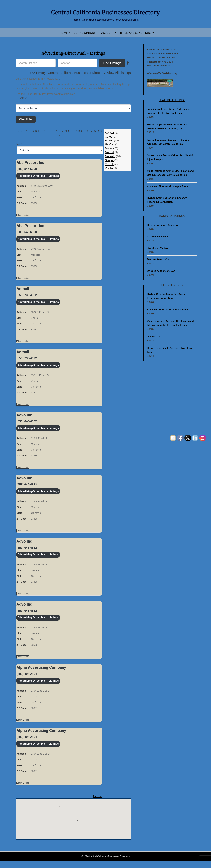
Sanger (109, 161)
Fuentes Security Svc (158, 259)
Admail (23, 290)
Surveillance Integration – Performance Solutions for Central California (169, 111)
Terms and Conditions (136, 33)
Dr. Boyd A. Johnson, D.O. (161, 271)
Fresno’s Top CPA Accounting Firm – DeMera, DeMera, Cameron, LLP (167, 126)
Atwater (109, 133)
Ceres (109, 137)
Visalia (109, 169)
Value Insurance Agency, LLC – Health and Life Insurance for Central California (170, 173)
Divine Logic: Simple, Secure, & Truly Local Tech (170, 350)
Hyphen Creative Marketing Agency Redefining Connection (167, 200)
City (24, 99)
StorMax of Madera (158, 248)
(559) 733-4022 (27, 297)
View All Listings (100, 73)
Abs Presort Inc (30, 163)
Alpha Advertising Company (41, 673)
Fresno (109, 141)
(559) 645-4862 (27, 424)
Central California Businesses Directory (105, 12)
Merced (109, 153)
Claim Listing (23, 216)
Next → (98, 803)
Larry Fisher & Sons (158, 236)
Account (108, 33)
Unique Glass (154, 336)
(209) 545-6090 (27, 169)
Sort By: (20, 144)
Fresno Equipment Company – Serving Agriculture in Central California (168, 142)
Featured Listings (172, 100)
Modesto (110, 157)
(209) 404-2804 (27, 680)
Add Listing (122, 73)
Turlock (109, 165)
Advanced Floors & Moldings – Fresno (168, 186)
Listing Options (85, 33)
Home (64, 33)
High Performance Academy (163, 225)
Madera (109, 149)
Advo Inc (24, 418)
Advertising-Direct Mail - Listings (73, 53)
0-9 (23, 131)
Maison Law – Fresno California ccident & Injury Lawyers (170, 157)
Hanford (110, 145)
